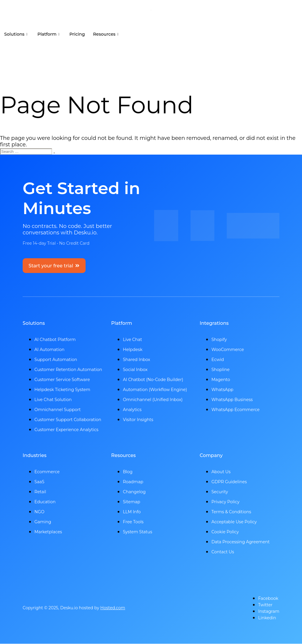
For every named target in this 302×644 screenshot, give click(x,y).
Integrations (214, 323)
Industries (35, 456)
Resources (110, 34)
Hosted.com (113, 608)
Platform (50, 34)
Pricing (80, 34)
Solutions (16, 34)
